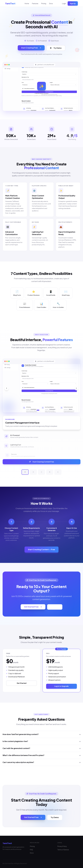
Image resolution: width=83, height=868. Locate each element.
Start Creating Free (31, 48)
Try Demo (56, 48)
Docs (51, 3)
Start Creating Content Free (41, 462)
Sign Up (73, 3)
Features (35, 3)
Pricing (44, 3)
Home (27, 3)
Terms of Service (63, 850)
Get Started (22, 683)
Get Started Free (33, 606)
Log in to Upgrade (61, 686)
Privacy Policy (62, 846)
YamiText (10, 3)
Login (64, 3)
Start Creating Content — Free (41, 549)
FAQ (31, 850)
